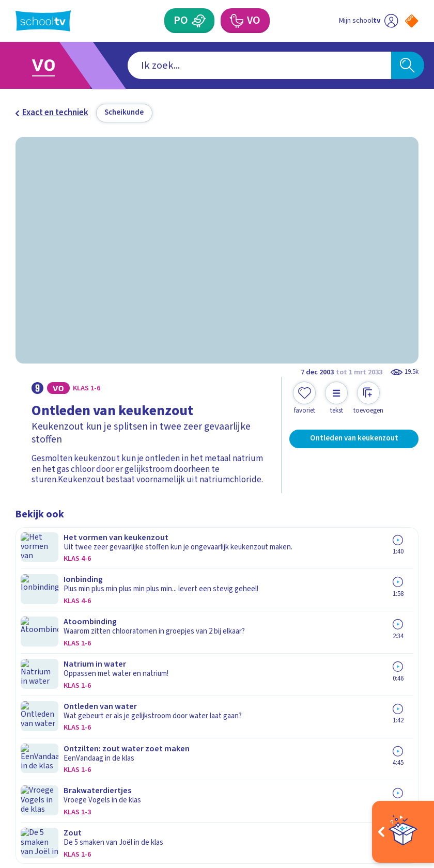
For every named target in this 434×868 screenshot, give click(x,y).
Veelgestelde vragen (63, 607)
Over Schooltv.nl (54, 622)
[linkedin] (66, 768)
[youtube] (89, 768)
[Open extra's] (403, 832)
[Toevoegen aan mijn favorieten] (304, 398)
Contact (34, 592)
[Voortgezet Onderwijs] (236, 21)
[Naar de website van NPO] (412, 21)
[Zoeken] (408, 65)
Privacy (32, 638)
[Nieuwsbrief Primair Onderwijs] (317, 644)
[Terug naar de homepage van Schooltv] (43, 21)
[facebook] (21, 768)
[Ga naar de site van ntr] (404, 797)
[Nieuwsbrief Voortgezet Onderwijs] (317, 680)
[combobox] (200, 65)
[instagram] (43, 768)
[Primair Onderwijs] (198, 21)
